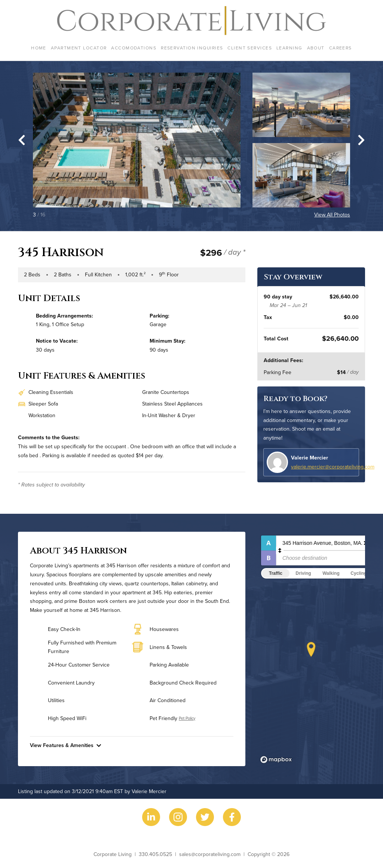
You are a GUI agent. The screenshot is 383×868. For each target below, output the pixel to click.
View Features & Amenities (65, 745)
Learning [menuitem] (289, 48)
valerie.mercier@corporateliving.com (333, 467)
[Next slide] (361, 140)
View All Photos (332, 215)
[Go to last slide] (22, 140)
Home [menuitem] (39, 48)
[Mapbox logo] (276, 760)
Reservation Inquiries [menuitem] (192, 48)
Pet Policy (187, 718)
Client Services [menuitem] (250, 48)
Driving (303, 573)
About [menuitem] (316, 48)
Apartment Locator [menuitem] (79, 48)
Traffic (276, 573)
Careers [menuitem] (341, 48)
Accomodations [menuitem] (134, 48)
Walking (331, 573)
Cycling (359, 573)
